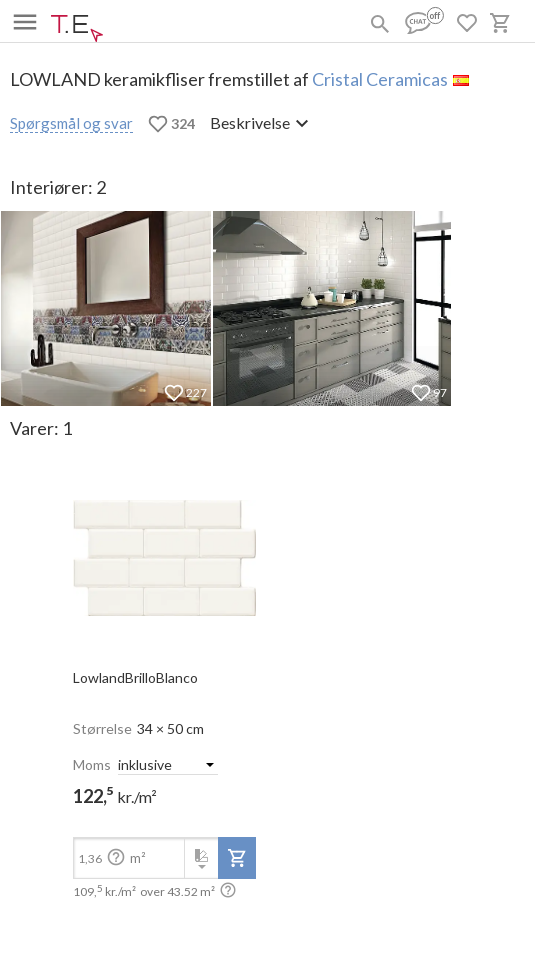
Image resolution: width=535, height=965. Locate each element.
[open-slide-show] (164, 552)
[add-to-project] (237, 858)
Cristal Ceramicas (380, 79)
